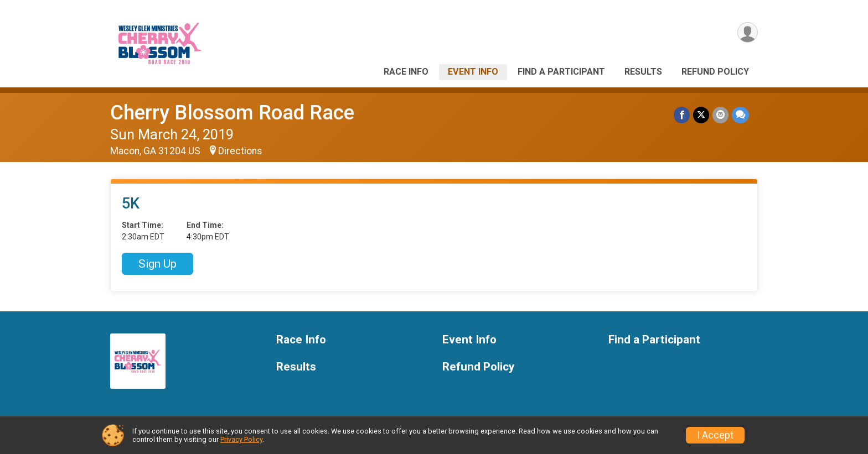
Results (643, 72)
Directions (240, 151)
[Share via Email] (720, 115)
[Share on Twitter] (701, 115)
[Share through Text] (740, 115)
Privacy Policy (241, 439)
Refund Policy (715, 72)
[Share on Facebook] (682, 115)
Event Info (473, 72)
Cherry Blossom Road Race (232, 113)
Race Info (406, 72)
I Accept (715, 435)
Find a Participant (561, 72)
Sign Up (157, 264)
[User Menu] (748, 32)
